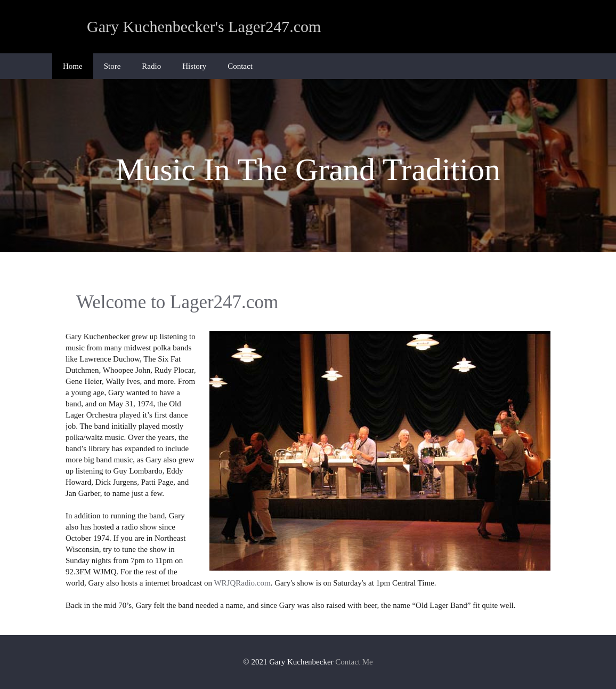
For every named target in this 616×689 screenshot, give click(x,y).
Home (73, 66)
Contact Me (354, 662)
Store (112, 66)
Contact (240, 66)
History (194, 66)
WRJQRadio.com (242, 583)
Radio (151, 66)
